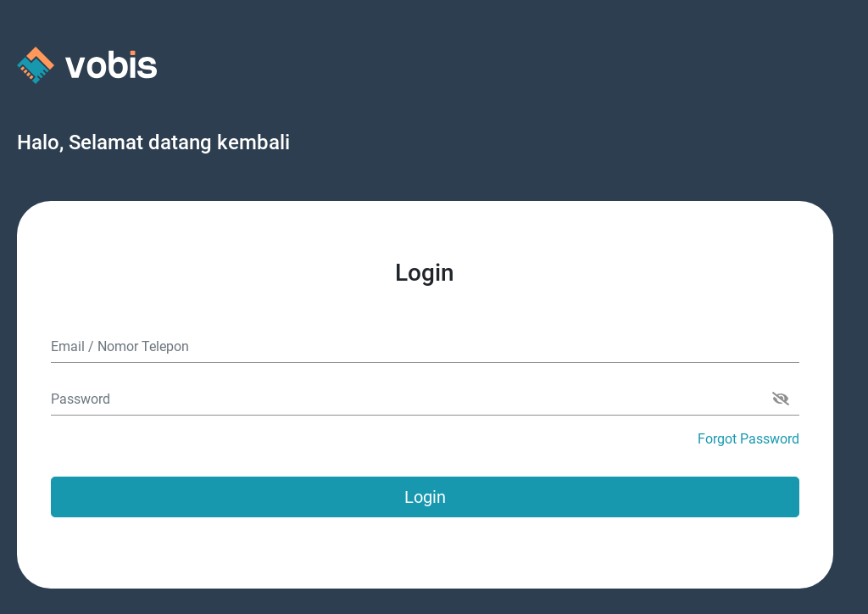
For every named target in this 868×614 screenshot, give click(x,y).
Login (425, 497)
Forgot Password (748, 439)
